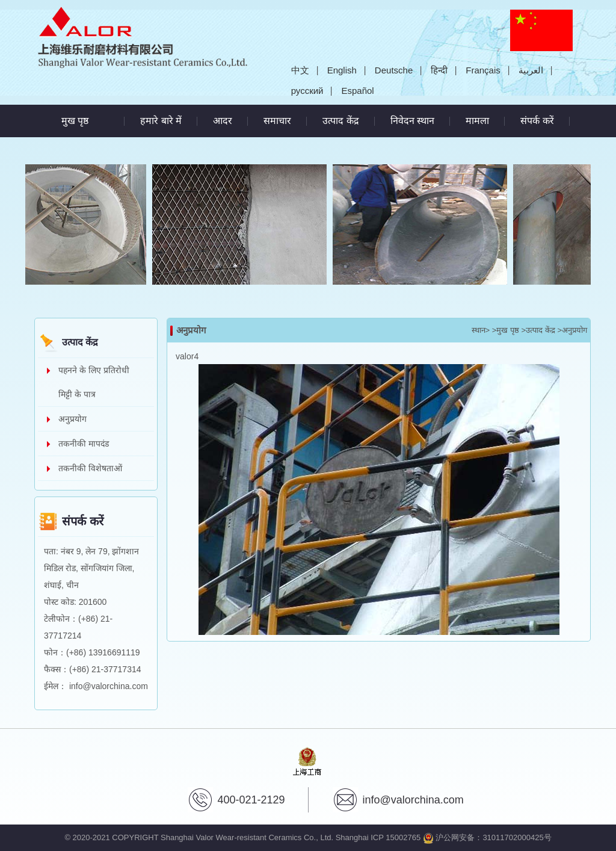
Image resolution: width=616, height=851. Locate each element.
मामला (477, 121)
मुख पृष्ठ (75, 121)
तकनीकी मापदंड (84, 444)
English (342, 70)
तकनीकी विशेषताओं (90, 468)
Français (483, 70)
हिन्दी (439, 70)
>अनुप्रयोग (572, 330)
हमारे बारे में (161, 121)
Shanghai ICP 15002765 (378, 837)
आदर (223, 121)
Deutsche (394, 70)
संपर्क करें (537, 121)
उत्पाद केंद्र (340, 121)
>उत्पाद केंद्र (538, 330)
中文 (300, 70)
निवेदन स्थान (412, 121)
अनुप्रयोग (72, 419)
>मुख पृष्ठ (506, 330)
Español (357, 91)
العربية (531, 70)
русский (307, 91)
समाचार (277, 121)
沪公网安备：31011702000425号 (487, 837)
